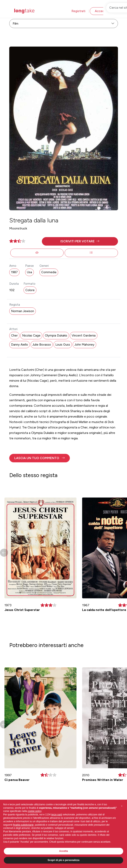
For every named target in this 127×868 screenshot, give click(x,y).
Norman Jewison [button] (23, 311)
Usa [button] (29, 272)
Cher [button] (14, 336)
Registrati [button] (78, 11)
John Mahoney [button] (84, 345)
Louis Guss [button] (63, 345)
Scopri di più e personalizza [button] (63, 860)
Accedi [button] (100, 11)
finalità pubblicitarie (23, 825)
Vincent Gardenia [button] (84, 336)
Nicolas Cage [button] (31, 336)
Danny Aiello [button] (20, 345)
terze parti (57, 815)
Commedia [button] (49, 272)
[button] (80, 241)
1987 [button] (14, 272)
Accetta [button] (63, 851)
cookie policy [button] (34, 811)
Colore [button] (30, 290)
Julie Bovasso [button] (42, 345)
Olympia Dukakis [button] (56, 336)
